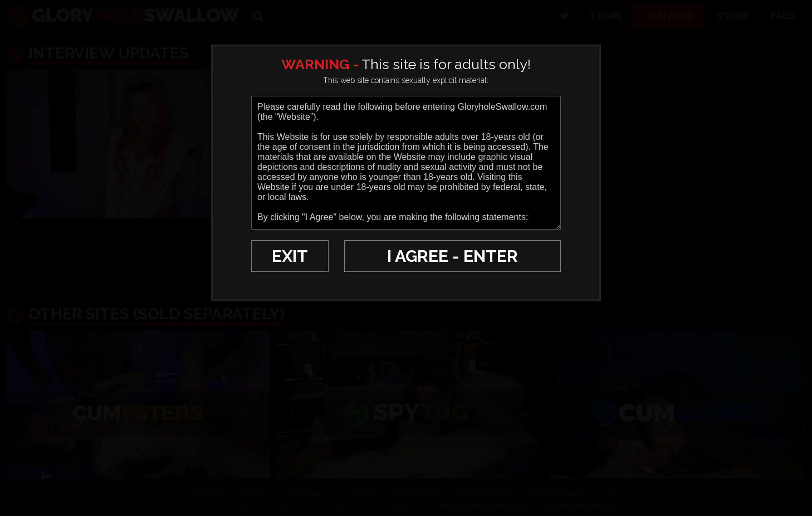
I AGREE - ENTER (453, 256)
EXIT (290, 256)
